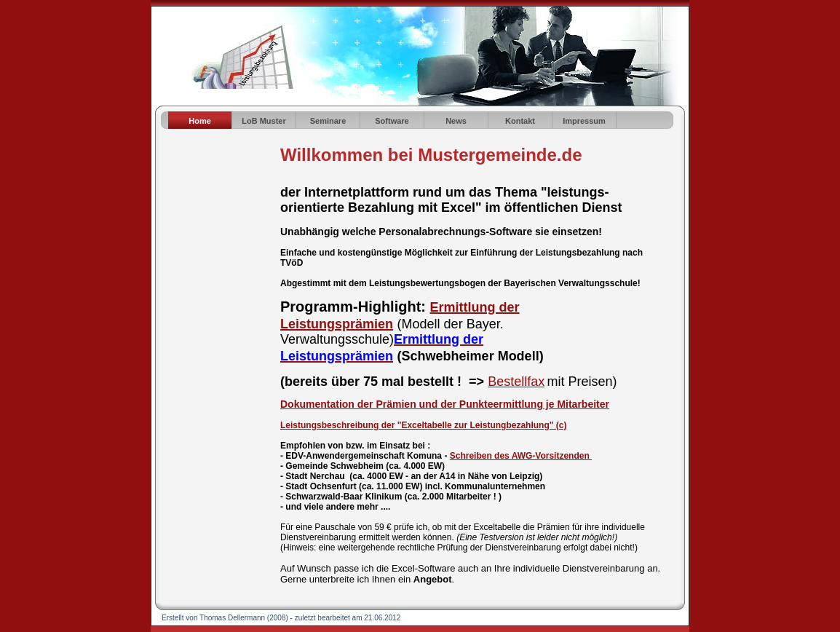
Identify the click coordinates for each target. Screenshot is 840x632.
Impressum (584, 121)
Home (200, 121)
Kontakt (520, 121)
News (456, 121)
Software (392, 121)
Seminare (328, 121)
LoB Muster (264, 121)
